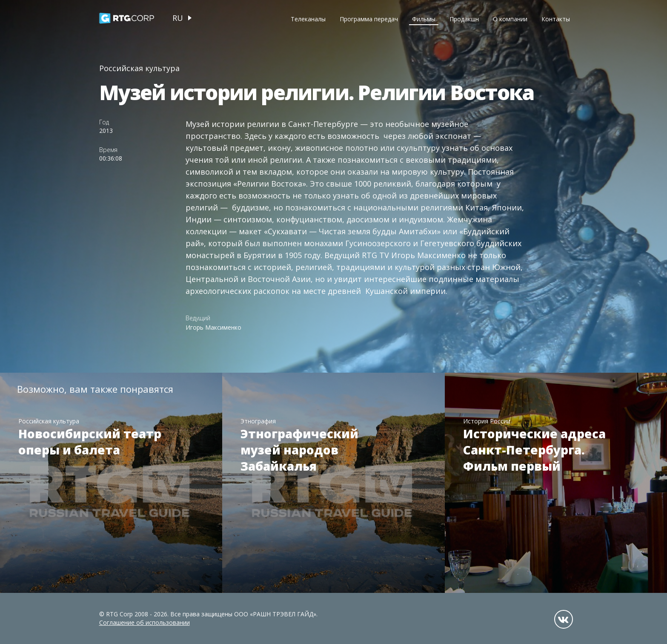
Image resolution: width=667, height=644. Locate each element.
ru (178, 18)
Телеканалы (308, 19)
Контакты (556, 19)
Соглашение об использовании (145, 622)
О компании (510, 19)
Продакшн (464, 19)
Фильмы (424, 19)
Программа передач (369, 19)
